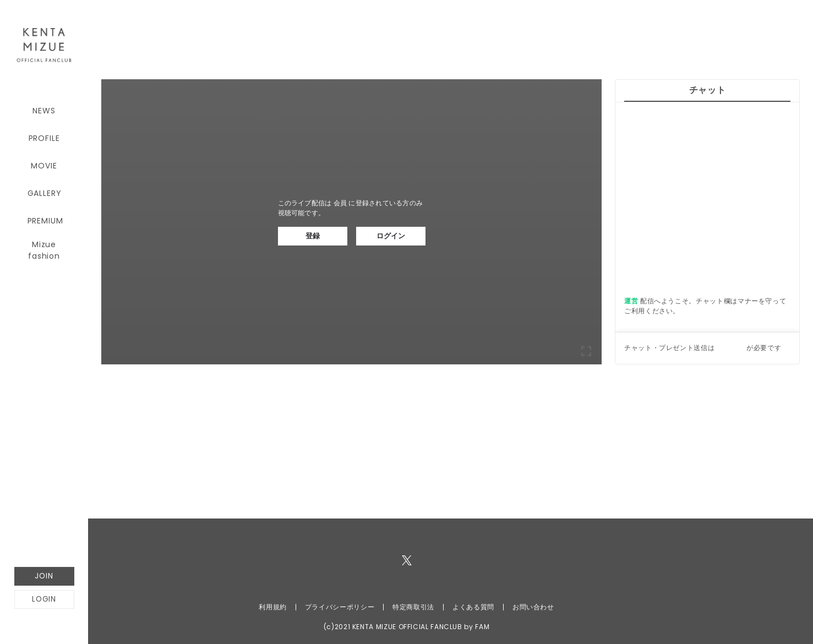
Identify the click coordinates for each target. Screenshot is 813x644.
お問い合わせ (533, 607)
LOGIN (44, 599)
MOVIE (44, 166)
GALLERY (45, 193)
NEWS (44, 111)
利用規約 (273, 607)
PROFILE (44, 138)
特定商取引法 (413, 607)
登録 (313, 236)
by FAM (477, 627)
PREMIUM (45, 221)
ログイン (391, 236)
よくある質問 (473, 607)
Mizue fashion (44, 248)
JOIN (44, 576)
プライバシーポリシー (340, 607)
